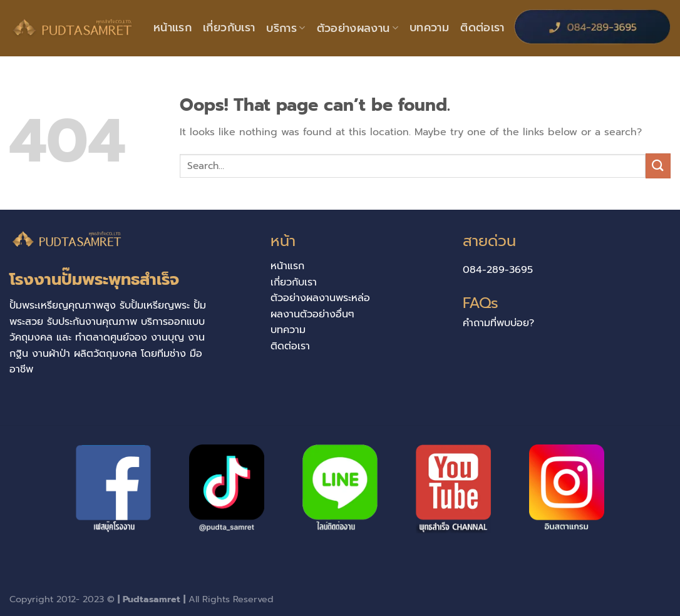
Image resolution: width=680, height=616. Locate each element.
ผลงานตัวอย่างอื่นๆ (312, 314)
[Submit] (658, 166)
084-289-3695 (498, 270)
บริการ (286, 28)
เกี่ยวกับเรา (229, 28)
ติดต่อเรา (482, 28)
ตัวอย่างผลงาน (358, 28)
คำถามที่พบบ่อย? (498, 323)
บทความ (429, 28)
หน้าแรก (173, 28)
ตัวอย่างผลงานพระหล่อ (320, 298)
